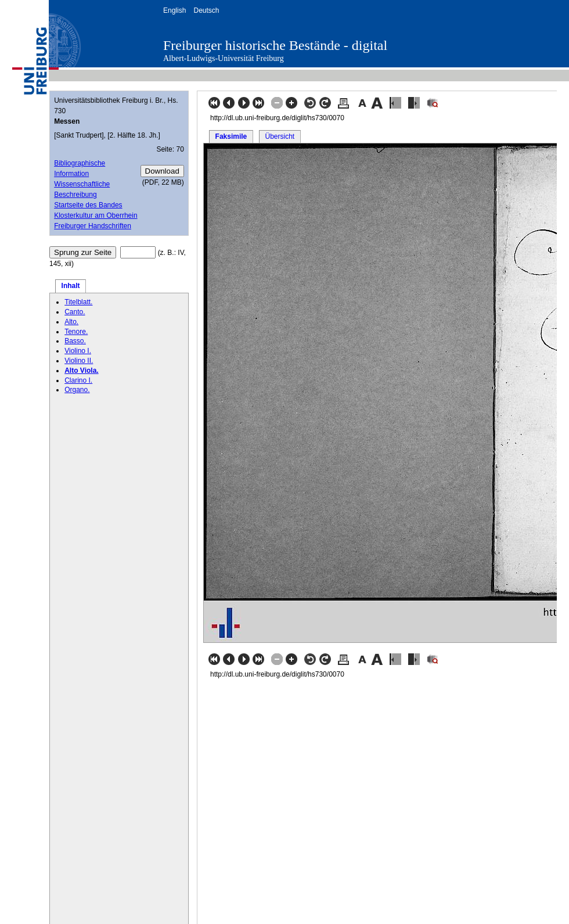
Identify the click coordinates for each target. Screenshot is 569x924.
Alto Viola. (81, 371)
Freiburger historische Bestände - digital (275, 45)
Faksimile (231, 136)
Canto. (75, 312)
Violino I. (78, 351)
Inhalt (71, 286)
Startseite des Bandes (88, 205)
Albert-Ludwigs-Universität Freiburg (224, 58)
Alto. (71, 322)
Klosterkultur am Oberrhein (96, 215)
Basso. (75, 341)
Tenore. (76, 332)
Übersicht (280, 136)
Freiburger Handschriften (93, 226)
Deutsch (206, 10)
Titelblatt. (78, 302)
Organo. (77, 390)
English (174, 10)
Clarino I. (78, 380)
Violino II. (79, 361)
